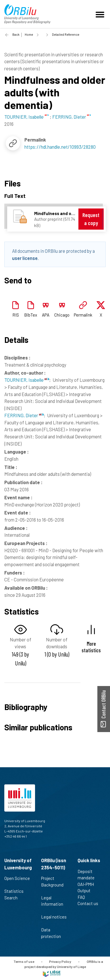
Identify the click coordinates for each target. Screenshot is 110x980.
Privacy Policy (60, 961)
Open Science (17, 881)
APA (46, 315)
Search (13, 898)
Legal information (52, 904)
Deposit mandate (88, 875)
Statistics (16, 891)
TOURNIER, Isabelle (27, 380)
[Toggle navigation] (101, 14)
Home (29, 34)
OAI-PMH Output (86, 887)
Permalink (83, 315)
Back (16, 34)
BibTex (31, 315)
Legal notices (54, 920)
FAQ (84, 897)
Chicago (62, 315)
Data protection (53, 933)
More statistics (91, 647)
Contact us (90, 903)
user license (25, 258)
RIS (16, 315)
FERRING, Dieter (24, 415)
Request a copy (91, 219)
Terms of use (24, 961)
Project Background (52, 884)
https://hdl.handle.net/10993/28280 (60, 147)
